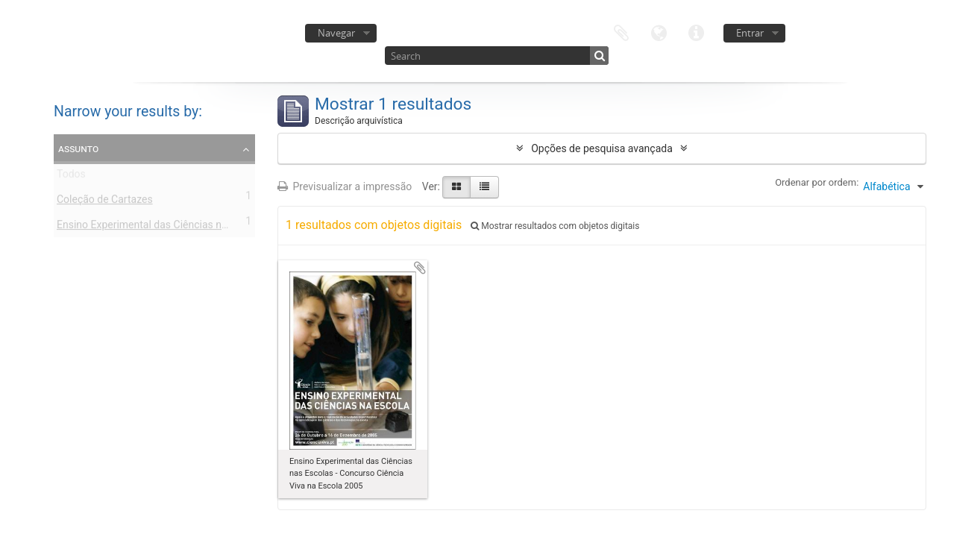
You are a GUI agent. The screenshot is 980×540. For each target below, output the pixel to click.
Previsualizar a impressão (345, 186)
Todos (71, 177)
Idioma (659, 32)
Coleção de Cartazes (105, 202)
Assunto (78, 148)
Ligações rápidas (696, 32)
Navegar (336, 33)
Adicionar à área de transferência (420, 268)
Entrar (750, 33)
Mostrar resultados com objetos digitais (555, 226)
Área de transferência (621, 32)
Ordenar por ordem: (817, 182)
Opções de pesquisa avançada (602, 148)
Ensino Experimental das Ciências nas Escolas (164, 227)
